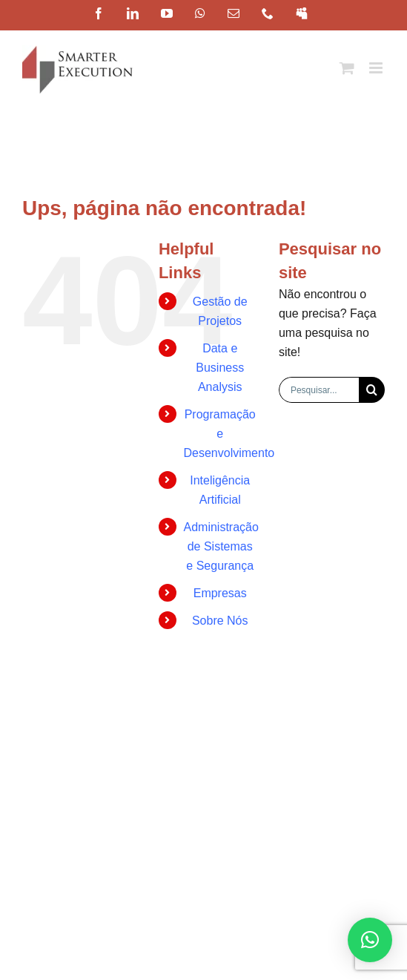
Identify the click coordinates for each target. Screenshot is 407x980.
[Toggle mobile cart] (347, 68)
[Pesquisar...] (319, 390)
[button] (370, 940)
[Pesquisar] (372, 390)
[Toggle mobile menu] (377, 68)
